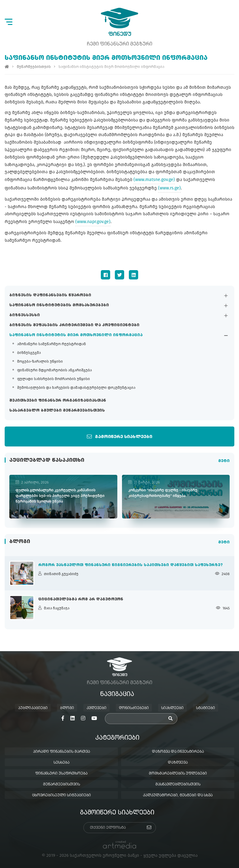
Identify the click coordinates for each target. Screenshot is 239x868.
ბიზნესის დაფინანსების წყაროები (50, 295)
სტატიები (206, 708)
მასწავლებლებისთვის (178, 785)
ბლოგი (67, 708)
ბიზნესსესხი (25, 315)
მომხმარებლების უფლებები (178, 774)
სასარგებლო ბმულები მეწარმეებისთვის (57, 411)
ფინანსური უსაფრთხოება (61, 774)
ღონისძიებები (134, 708)
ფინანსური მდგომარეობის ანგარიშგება (54, 370)
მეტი (224, 461)
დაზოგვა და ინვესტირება (178, 752)
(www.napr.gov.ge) (93, 222)
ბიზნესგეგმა (29, 353)
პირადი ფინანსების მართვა (61, 752)
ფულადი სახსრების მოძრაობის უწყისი (54, 379)
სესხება (61, 763)
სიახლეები (172, 708)
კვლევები (96, 708)
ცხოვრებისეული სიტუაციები (61, 795)
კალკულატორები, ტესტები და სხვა (178, 795)
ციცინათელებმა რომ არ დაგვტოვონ (81, 599)
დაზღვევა (178, 763)
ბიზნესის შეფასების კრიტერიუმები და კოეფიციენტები (74, 325)
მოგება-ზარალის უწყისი (40, 361)
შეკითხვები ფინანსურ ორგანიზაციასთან (58, 401)
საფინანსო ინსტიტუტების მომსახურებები (59, 305)
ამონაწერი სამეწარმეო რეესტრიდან (52, 344)
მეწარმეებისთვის (34, 67)
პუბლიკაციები (33, 708)
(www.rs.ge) (169, 188)
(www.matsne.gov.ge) (154, 180)
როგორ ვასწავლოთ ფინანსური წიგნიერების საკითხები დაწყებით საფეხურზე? (131, 565)
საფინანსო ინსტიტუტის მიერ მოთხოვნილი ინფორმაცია (76, 335)
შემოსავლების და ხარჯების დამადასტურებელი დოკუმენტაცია (76, 388)
